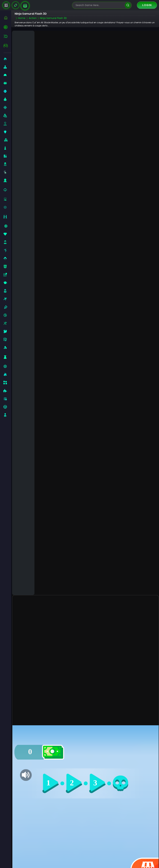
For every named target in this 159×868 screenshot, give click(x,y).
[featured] (7, 36)
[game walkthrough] (25, 6)
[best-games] (7, 27)
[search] (128, 5)
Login (147, 5)
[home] (7, 18)
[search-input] (99, 5)
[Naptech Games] (16, 5)
